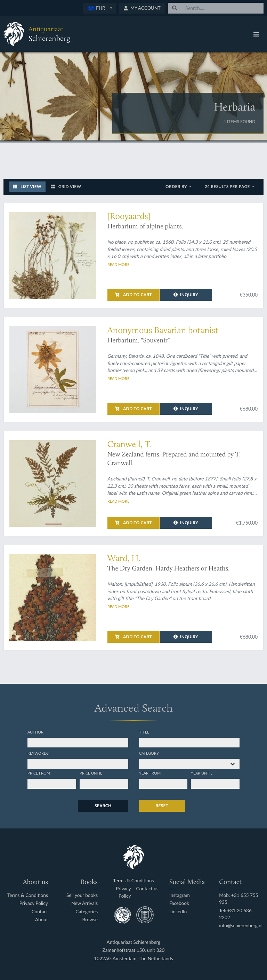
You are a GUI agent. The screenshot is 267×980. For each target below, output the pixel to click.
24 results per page (228, 187)
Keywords (38, 753)
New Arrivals (84, 903)
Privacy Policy (34, 903)
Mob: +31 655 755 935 (239, 899)
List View (27, 187)
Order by (177, 187)
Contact (40, 912)
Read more (118, 264)
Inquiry (186, 295)
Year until (202, 773)
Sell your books (82, 895)
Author (35, 732)
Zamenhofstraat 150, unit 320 (134, 950)
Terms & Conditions (28, 895)
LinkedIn (178, 912)
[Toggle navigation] (256, 34)
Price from (39, 773)
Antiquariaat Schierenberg (134, 942)
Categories (87, 912)
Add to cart (133, 295)
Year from (150, 773)
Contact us (147, 889)
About (42, 920)
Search (103, 806)
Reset (162, 806)
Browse (90, 920)
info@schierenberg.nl (241, 926)
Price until (91, 773)
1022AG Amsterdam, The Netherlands (133, 959)
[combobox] (100, 8)
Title (144, 732)
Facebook (179, 903)
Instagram (180, 895)
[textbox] (100, 8)
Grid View (66, 187)
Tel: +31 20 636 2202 (235, 914)
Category (149, 753)
